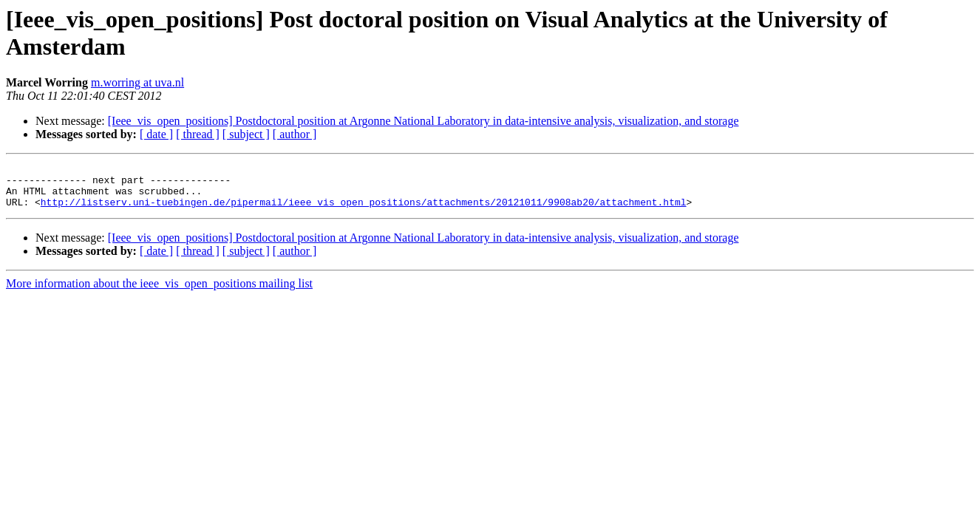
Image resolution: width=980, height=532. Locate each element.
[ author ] (295, 134)
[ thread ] (198, 134)
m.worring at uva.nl (137, 82)
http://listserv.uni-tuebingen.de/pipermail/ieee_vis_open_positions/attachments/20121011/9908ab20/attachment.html (364, 211)
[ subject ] (246, 134)
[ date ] (156, 134)
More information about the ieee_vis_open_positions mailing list (159, 292)
